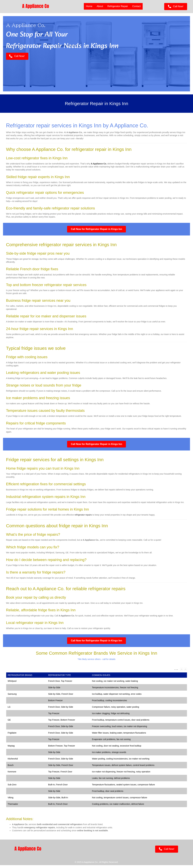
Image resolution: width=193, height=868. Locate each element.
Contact (136, 6)
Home (89, 6)
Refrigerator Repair (118, 6)
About (100, 6)
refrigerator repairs (83, 518)
